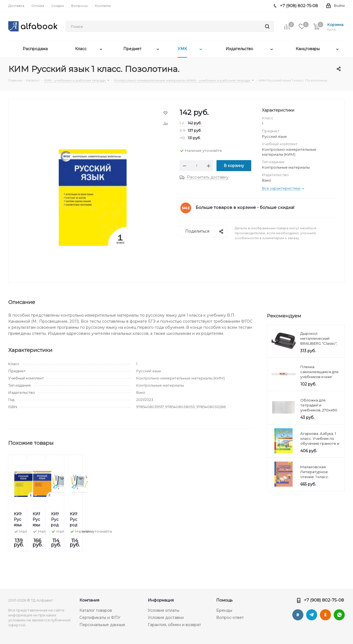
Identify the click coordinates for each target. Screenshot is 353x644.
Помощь (224, 600)
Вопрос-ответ (230, 618)
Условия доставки (166, 618)
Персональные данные (102, 625)
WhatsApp (339, 615)
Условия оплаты (164, 610)
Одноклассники (325, 615)
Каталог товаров (96, 610)
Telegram (312, 615)
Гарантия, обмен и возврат (174, 625)
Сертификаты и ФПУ (100, 618)
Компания (89, 600)
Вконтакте (298, 615)
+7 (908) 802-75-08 (324, 600)
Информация (161, 600)
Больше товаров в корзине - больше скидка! (245, 207)
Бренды (224, 610)
